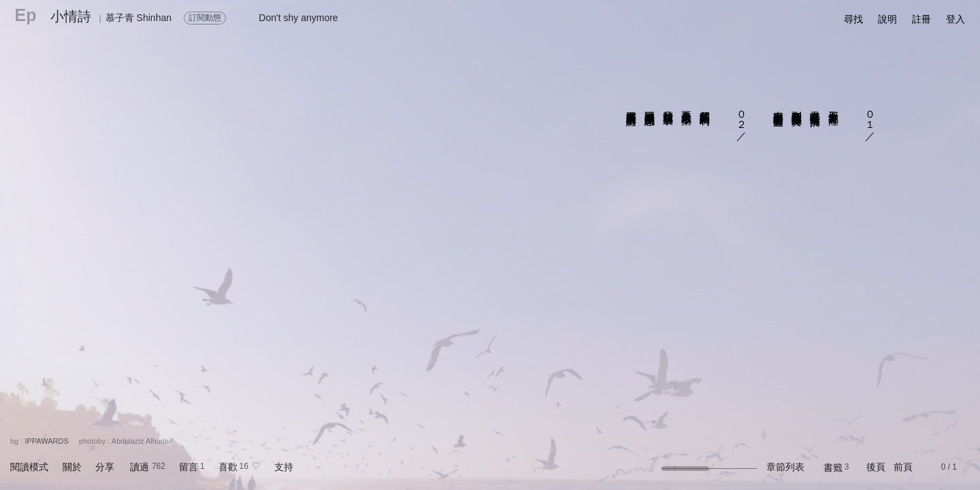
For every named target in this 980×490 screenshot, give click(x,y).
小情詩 (71, 16)
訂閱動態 (205, 18)
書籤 (833, 468)
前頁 (903, 467)
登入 (955, 19)
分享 (105, 467)
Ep (26, 15)
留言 (189, 467)
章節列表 (785, 467)
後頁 (876, 467)
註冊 (921, 19)
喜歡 (228, 467)
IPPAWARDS (46, 441)
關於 (72, 467)
